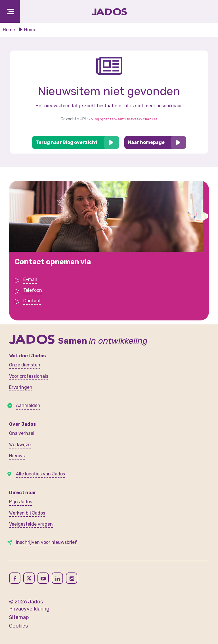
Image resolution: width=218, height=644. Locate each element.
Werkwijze (20, 445)
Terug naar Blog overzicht (67, 142)
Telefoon (33, 291)
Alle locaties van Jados (40, 474)
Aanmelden (28, 405)
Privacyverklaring (29, 609)
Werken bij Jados (27, 513)
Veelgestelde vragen (31, 524)
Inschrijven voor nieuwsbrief (46, 542)
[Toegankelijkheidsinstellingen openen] (204, 11)
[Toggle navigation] (10, 11)
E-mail (30, 280)
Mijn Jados (21, 502)
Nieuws (17, 456)
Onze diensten (25, 365)
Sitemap (19, 617)
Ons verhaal (22, 433)
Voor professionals (29, 376)
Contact (32, 301)
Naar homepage (146, 142)
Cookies (18, 626)
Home (9, 30)
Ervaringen (21, 387)
